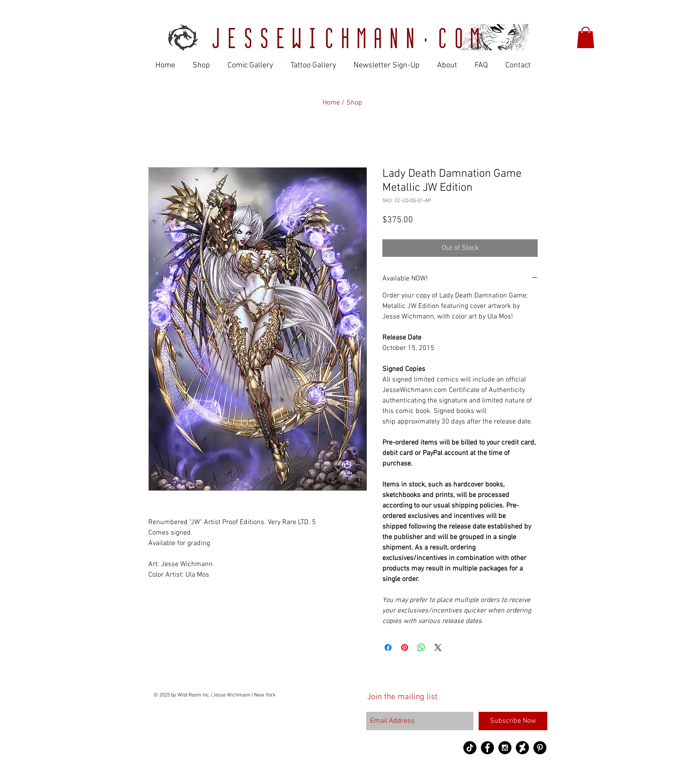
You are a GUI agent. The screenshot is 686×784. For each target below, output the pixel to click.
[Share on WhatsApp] (421, 647)
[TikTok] (470, 748)
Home (332, 103)
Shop (354, 103)
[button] (586, 37)
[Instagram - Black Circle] (505, 748)
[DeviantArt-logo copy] (522, 748)
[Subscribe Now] (513, 721)
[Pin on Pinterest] (405, 647)
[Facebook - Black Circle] (487, 748)
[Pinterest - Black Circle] (540, 748)
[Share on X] (438, 647)
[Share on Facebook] (388, 647)
